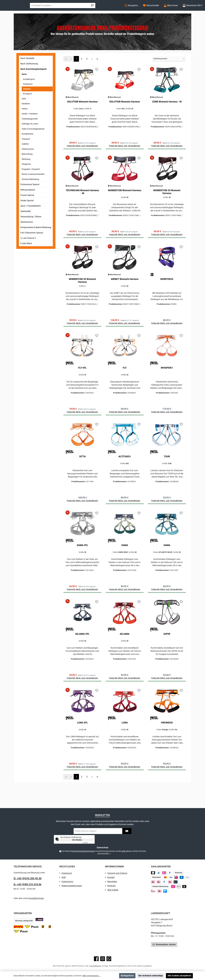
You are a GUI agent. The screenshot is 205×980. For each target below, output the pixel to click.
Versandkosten (95, 966)
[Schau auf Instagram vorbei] (103, 959)
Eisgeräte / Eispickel (31, 180)
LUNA (125, 742)
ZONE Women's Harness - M (167, 112)
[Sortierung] (169, 70)
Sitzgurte (27, 99)
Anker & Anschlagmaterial (33, 139)
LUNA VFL (82, 742)
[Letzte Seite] (97, 70)
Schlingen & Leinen (30, 135)
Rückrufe (111, 886)
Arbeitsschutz (28, 160)
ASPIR (167, 652)
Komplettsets (28, 145)
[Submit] (127, 831)
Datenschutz (67, 882)
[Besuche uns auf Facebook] (96, 959)
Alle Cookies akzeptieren (179, 976)
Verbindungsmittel (30, 129)
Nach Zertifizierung (29, 74)
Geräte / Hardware (30, 124)
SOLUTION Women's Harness (82, 112)
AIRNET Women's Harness (125, 292)
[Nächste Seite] (92, 70)
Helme (25, 119)
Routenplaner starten (164, 944)
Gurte (24, 85)
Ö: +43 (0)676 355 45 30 (28, 878)
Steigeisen (26, 175)
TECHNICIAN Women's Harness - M (82, 204)
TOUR (167, 472)
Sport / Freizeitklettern (31, 217)
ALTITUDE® (125, 472)
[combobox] (86, 11)
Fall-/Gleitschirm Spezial (32, 243)
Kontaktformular (36, 898)
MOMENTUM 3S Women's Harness (167, 204)
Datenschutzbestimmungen (83, 851)
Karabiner (26, 114)
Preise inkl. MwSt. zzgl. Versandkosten (167, 337)
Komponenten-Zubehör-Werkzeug (36, 238)
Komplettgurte (29, 90)
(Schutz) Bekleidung (30, 190)
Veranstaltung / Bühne (31, 227)
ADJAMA (125, 652)
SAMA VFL (82, 562)
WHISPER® (167, 382)
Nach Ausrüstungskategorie (34, 80)
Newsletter (112, 882)
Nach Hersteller (27, 69)
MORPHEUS (167, 292)
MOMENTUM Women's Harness (125, 202)
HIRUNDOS (167, 742)
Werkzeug (26, 170)
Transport (26, 150)
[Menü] (131, 11)
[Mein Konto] (171, 11)
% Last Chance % (28, 249)
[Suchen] (114, 11)
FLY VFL (82, 382)
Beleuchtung (27, 165)
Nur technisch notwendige (151, 976)
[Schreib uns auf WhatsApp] (109, 959)
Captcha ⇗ (88, 843)
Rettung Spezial (28, 201)
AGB (123, 851)
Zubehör (25, 155)
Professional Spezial (30, 195)
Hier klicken (77, 840)
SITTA (82, 472)
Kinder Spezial (27, 211)
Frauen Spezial (27, 206)
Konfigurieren (127, 976)
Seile (24, 109)
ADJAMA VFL (82, 652)
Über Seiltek (113, 890)
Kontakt (111, 877)
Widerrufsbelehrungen (72, 886)
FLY (125, 382)
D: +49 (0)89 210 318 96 (27, 884)
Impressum (67, 873)
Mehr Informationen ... (91, 976)
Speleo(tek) (26, 222)
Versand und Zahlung (117, 873)
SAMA (125, 562)
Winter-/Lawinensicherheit (33, 185)
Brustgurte (27, 104)
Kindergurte (28, 95)
